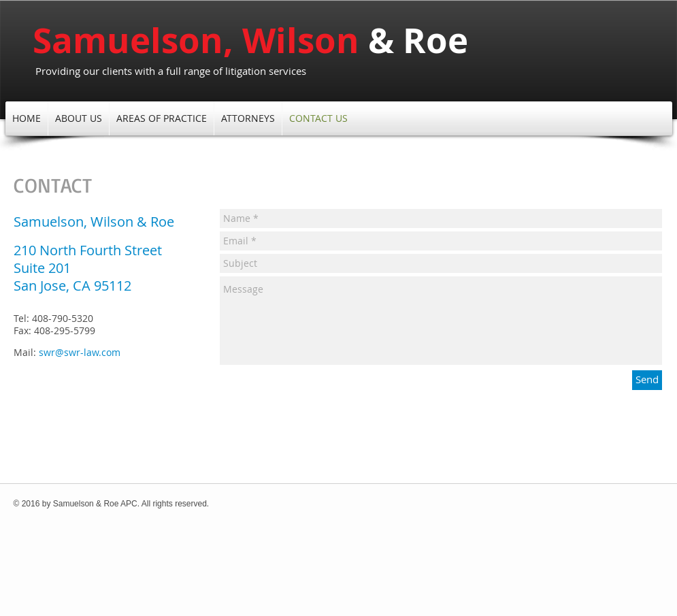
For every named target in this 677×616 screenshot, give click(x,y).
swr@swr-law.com (80, 352)
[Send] (647, 380)
